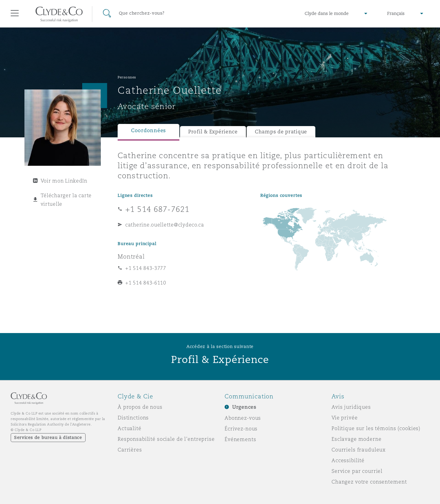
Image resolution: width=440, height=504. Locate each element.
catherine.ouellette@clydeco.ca (165, 225)
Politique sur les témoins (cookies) (376, 428)
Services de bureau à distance (48, 437)
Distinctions (133, 418)
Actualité (130, 428)
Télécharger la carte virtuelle (66, 200)
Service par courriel (357, 471)
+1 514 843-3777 (146, 268)
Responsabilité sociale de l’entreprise (166, 439)
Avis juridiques (351, 407)
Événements (240, 439)
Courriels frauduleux (359, 450)
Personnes (127, 77)
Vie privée (345, 418)
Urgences (244, 407)
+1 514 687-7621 (157, 209)
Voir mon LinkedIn (64, 181)
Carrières (130, 450)
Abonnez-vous (243, 418)
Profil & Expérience (213, 132)
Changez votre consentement (369, 482)
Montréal (131, 256)
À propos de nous (140, 407)
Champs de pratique (281, 132)
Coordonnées (148, 131)
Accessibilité (348, 460)
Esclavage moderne (357, 439)
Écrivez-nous (241, 429)
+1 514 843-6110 (146, 283)
